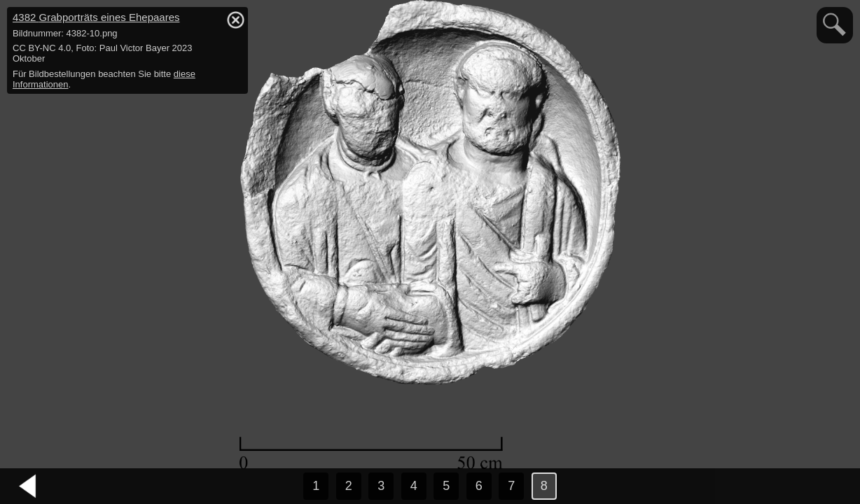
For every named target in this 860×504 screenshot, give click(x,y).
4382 (96, 17)
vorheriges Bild (28, 486)
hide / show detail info (235, 20)
